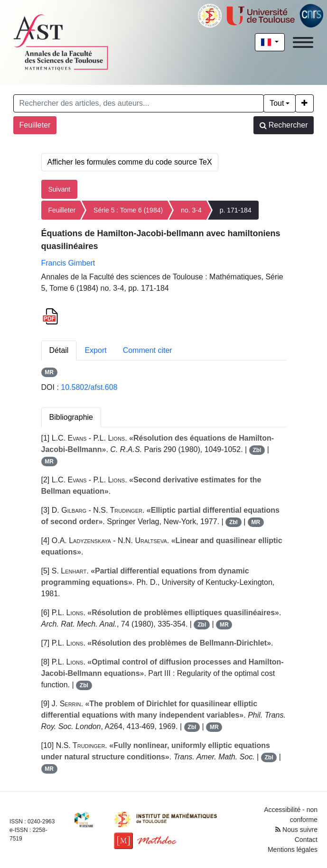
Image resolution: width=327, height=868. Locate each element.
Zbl (257, 450)
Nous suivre (296, 830)
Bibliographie (71, 417)
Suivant (60, 189)
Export (95, 350)
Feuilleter (35, 125)
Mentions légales (293, 850)
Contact (306, 840)
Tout (277, 103)
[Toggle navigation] (303, 42)
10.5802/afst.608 (89, 387)
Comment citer (148, 350)
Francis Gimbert (68, 263)
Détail (59, 350)
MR (49, 372)
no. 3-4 (191, 210)
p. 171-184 (236, 210)
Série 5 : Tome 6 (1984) (128, 210)
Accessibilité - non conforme (291, 815)
